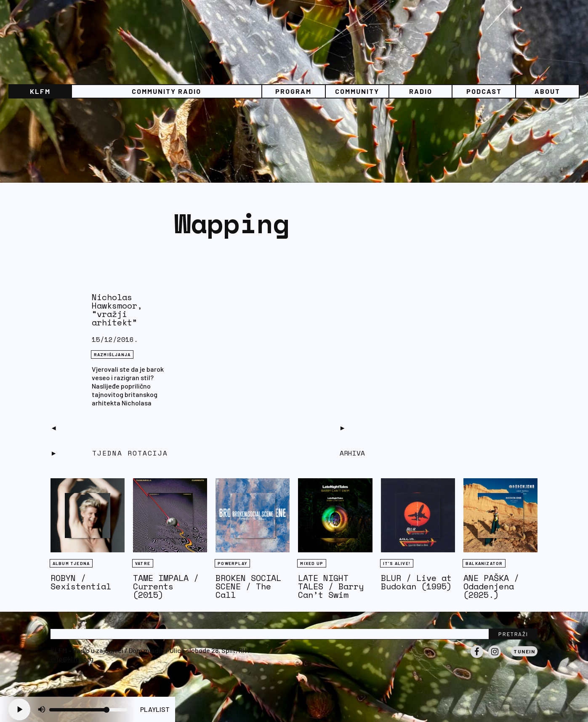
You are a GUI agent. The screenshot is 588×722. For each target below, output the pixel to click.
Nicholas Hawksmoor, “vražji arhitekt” (117, 310)
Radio (421, 91)
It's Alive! (397, 563)
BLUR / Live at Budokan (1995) (416, 582)
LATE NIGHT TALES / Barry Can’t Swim (331, 586)
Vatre (143, 563)
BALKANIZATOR (484, 563)
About (547, 91)
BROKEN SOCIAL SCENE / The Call (248, 586)
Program (293, 91)
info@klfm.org (72, 659)
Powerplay (232, 563)
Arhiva (352, 453)
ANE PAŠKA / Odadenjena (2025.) (491, 586)
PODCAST (484, 91)
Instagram (495, 658)
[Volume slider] (88, 710)
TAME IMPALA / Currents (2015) (166, 586)
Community (357, 91)
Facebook (477, 658)
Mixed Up (312, 563)
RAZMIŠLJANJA (112, 354)
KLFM (40, 91)
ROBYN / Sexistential (81, 582)
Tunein (524, 651)
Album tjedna (71, 563)
